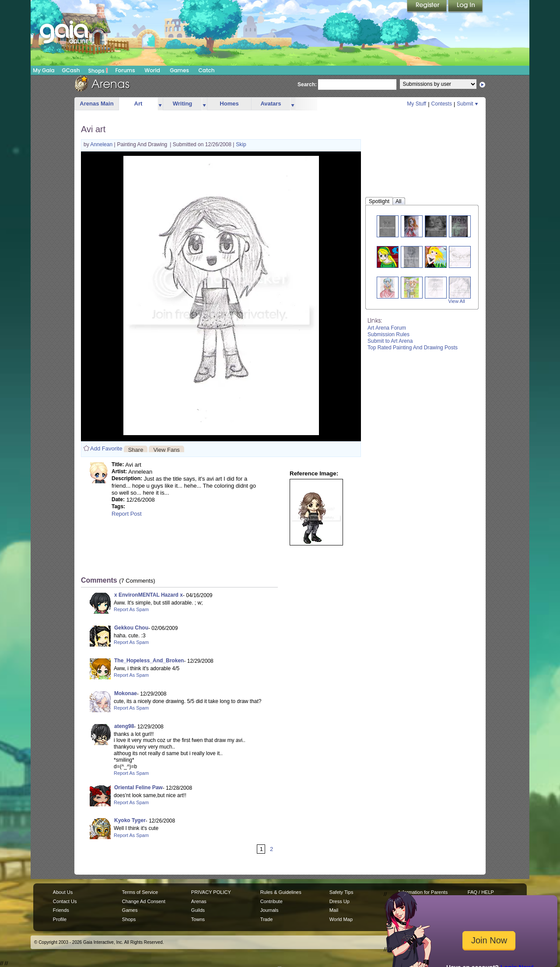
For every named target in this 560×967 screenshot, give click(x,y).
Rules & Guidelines (281, 892)
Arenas (199, 901)
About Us (63, 892)
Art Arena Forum (387, 328)
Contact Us (65, 901)
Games (179, 70)
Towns (198, 919)
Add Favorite (106, 448)
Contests (442, 104)
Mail (334, 910)
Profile (60, 919)
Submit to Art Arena (390, 341)
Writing (183, 104)
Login (465, 7)
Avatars (271, 104)
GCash (71, 70)
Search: (307, 84)
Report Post (127, 514)
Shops (98, 70)
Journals (269, 910)
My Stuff (416, 104)
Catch (207, 70)
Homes (229, 104)
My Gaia (44, 70)
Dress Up (339, 901)
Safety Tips (341, 892)
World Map (341, 919)
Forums (125, 70)
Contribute (271, 901)
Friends (61, 910)
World (152, 70)
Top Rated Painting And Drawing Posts (413, 348)
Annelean (102, 144)
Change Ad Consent (144, 901)
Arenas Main (96, 104)
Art (138, 104)
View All (457, 301)
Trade (266, 919)
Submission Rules (388, 334)
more (160, 104)
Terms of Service (140, 892)
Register (427, 7)
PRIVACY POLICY (211, 892)
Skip (241, 144)
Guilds (198, 910)
